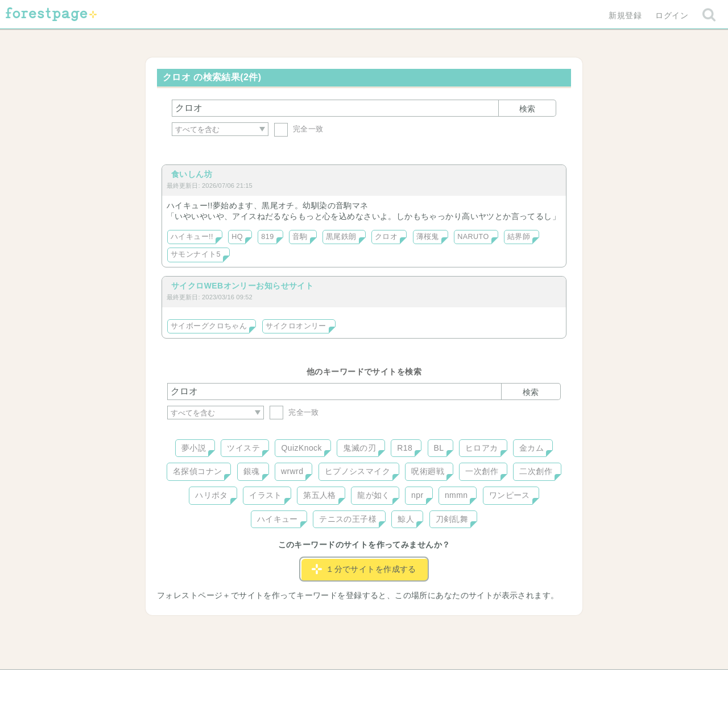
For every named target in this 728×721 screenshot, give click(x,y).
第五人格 (320, 495)
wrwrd (292, 471)
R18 (405, 448)
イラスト (266, 495)
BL (439, 448)
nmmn (456, 495)
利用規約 (348, 682)
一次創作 (482, 471)
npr (417, 495)
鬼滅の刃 (359, 448)
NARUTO (473, 237)
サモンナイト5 (196, 254)
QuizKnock (301, 448)
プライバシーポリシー (487, 682)
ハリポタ (212, 495)
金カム (531, 448)
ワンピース (510, 495)
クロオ (386, 237)
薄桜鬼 (428, 237)
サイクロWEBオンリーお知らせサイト (242, 286)
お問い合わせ (282, 682)
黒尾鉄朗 (341, 237)
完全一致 (299, 129)
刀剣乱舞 (452, 519)
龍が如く (374, 495)
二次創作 (536, 471)
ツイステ (243, 448)
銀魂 (252, 471)
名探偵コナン (198, 471)
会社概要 (408, 682)
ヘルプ (218, 682)
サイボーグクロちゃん (209, 326)
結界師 (519, 237)
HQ (237, 237)
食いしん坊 (192, 174)
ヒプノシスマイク (357, 471)
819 (267, 237)
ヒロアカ (482, 448)
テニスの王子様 (348, 519)
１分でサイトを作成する (364, 569)
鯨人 (406, 519)
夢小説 (194, 448)
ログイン (672, 15)
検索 (527, 109)
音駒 (300, 237)
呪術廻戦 (428, 471)
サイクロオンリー (296, 326)
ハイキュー (278, 519)
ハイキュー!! (192, 237)
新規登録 (625, 15)
